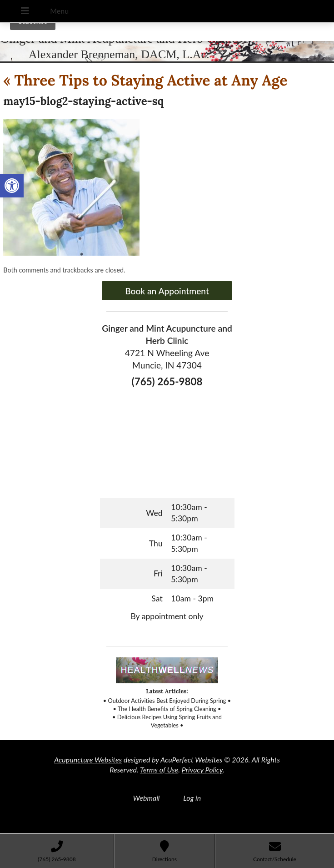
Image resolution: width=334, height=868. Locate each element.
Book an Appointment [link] (167, 291)
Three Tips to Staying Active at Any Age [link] (145, 80)
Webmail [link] (147, 798)
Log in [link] (192, 798)
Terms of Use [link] (159, 770)
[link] (12, 186)
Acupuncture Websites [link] (88, 759)
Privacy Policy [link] (202, 770)
